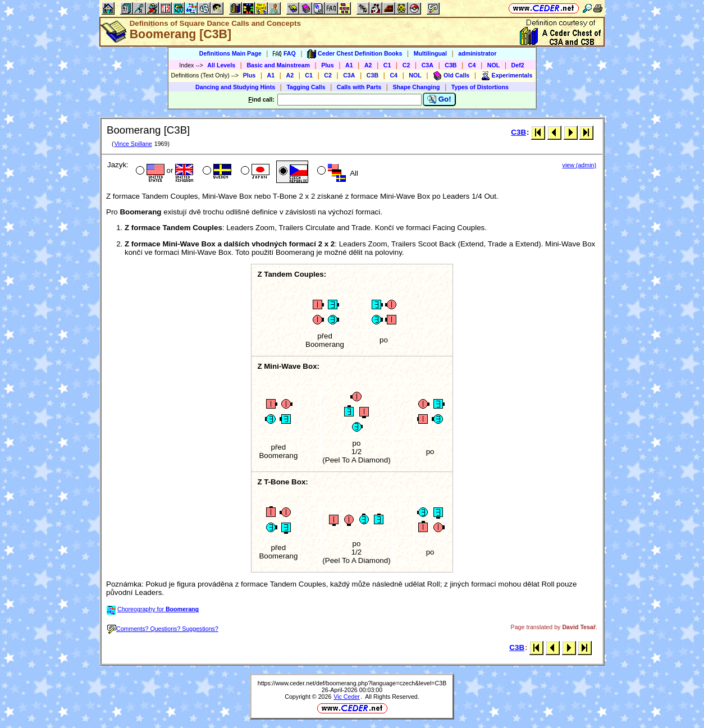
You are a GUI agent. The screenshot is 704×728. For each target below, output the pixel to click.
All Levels (221, 65)
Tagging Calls (306, 87)
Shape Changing (416, 87)
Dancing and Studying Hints (235, 87)
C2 (406, 65)
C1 (387, 65)
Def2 (518, 65)
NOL (494, 65)
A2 (368, 65)
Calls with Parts (359, 87)
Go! (439, 99)
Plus (328, 65)
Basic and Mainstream (278, 65)
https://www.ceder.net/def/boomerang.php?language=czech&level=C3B (352, 683)
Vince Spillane (133, 144)
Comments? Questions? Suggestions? (163, 629)
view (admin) (579, 165)
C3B (451, 65)
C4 (472, 65)
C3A (428, 65)
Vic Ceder (347, 697)
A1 (349, 65)
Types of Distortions (480, 87)
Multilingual (430, 53)
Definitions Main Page (230, 53)
